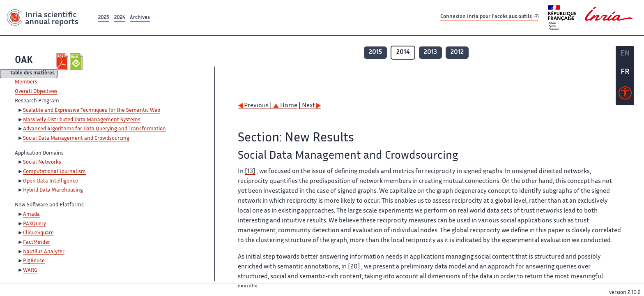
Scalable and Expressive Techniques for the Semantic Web (92, 111)
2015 (375, 52)
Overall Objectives (36, 92)
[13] (250, 172)
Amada (31, 215)
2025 (104, 18)
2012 (457, 52)
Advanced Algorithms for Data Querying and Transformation (94, 129)
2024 (120, 18)
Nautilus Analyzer (44, 252)
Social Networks (42, 162)
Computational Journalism (54, 172)
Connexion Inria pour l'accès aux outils (489, 17)
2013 (430, 52)
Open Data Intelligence (51, 181)
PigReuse (34, 261)
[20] (354, 267)
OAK (24, 61)
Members (26, 82)
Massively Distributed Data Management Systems (82, 120)
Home (285, 106)
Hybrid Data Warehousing (53, 190)
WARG (30, 271)
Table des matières (32, 74)
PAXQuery (34, 224)
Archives (140, 18)
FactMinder (37, 243)
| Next (310, 106)
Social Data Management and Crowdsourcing (76, 139)
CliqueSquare (38, 233)
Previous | (255, 106)
